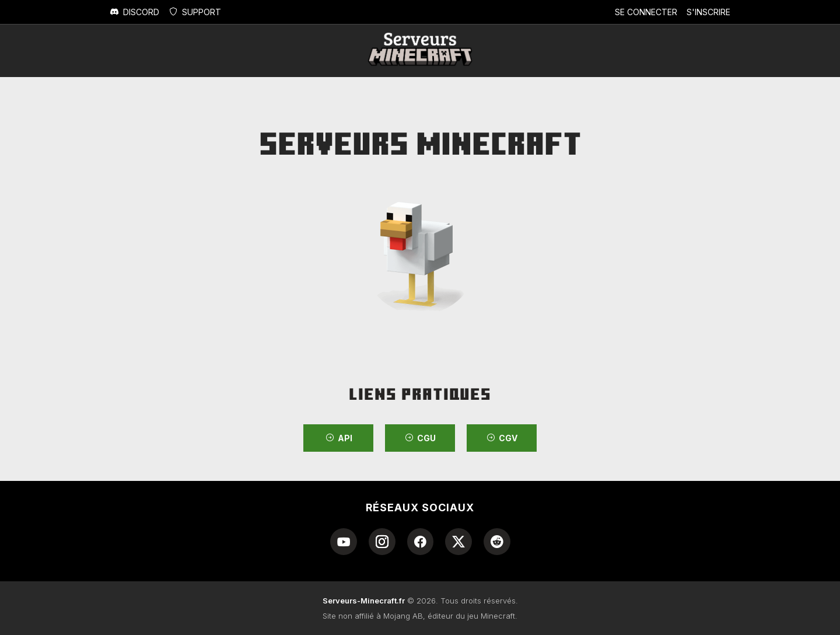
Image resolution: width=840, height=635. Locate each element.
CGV (502, 438)
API (339, 438)
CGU (420, 438)
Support (195, 12)
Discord (134, 12)
